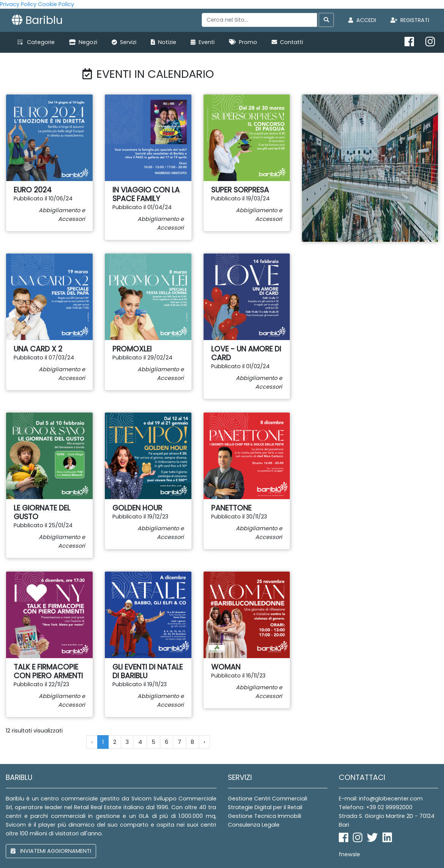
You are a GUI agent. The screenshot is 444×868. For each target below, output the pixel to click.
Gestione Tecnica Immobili (265, 816)
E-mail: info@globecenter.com (381, 799)
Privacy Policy (18, 4)
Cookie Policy (56, 4)
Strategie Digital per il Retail (265, 807)
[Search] (259, 20)
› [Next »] (204, 742)
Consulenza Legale (254, 825)
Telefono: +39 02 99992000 (376, 807)
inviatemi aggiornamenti (51, 851)
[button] (36, 42)
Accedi (362, 20)
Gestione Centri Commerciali (268, 799)
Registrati (410, 20)
